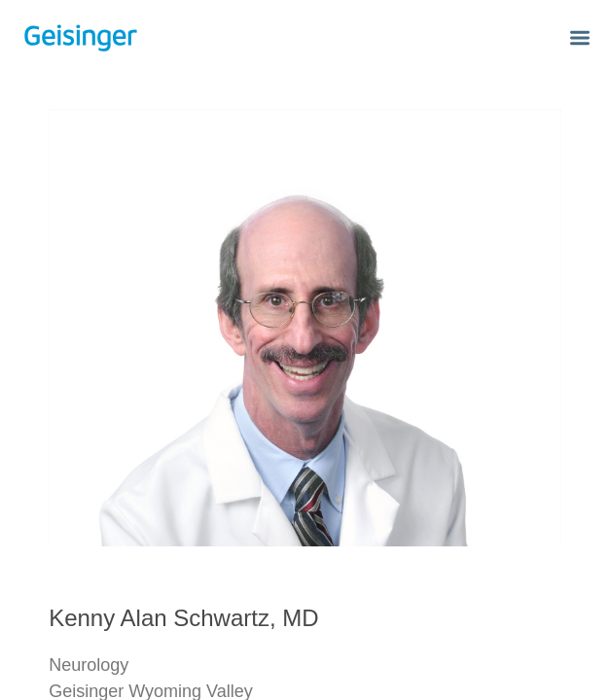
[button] (580, 40)
